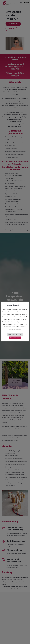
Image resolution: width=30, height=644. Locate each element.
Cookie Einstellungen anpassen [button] (15, 335)
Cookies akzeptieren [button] (15, 338)
